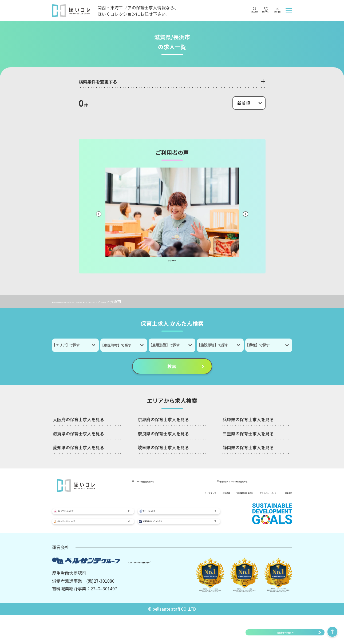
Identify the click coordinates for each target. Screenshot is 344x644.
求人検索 (230, 16)
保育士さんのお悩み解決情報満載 (255, 485)
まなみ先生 (172, 262)
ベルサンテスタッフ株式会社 (152, 591)
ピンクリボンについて (79, 528)
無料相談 (272, 16)
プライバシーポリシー (271, 498)
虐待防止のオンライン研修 (168, 547)
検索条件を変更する (285, 632)
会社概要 (190, 498)
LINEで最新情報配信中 (160, 485)
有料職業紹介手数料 (224, 498)
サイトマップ (162, 498)
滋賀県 (167, 301)
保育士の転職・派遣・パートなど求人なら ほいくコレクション (105, 301)
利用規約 (284, 506)
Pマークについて (161, 529)
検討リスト (251, 13)
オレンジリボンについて (81, 547)
